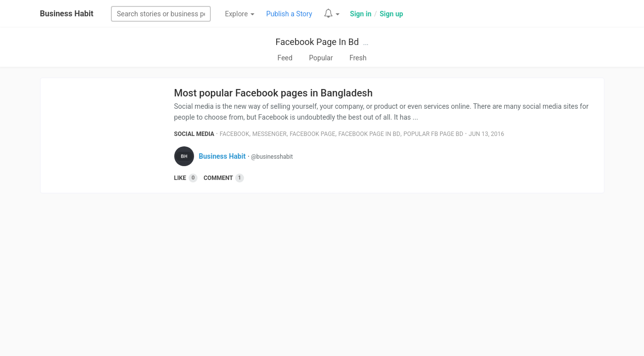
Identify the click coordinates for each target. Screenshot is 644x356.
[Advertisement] (322, 277)
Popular (321, 58)
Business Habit (67, 14)
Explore (240, 14)
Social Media (194, 134)
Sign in (361, 14)
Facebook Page (312, 134)
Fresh (358, 58)
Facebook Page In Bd (317, 42)
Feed (285, 58)
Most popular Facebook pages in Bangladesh (273, 93)
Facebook (235, 134)
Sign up (391, 14)
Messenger (270, 134)
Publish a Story (289, 14)
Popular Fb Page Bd (433, 134)
